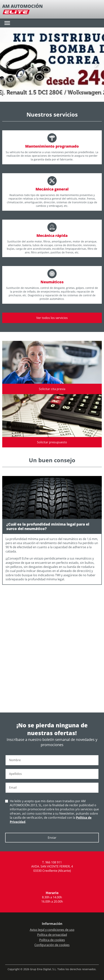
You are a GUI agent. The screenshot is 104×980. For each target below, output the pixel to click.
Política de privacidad (52, 935)
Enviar (52, 838)
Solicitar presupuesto (52, 442)
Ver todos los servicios (52, 318)
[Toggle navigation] (7, 23)
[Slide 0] (48, 96)
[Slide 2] (53, 96)
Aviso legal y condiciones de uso (52, 930)
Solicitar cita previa (52, 389)
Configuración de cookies (52, 945)
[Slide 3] (56, 96)
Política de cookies (52, 940)
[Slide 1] (51, 96)
